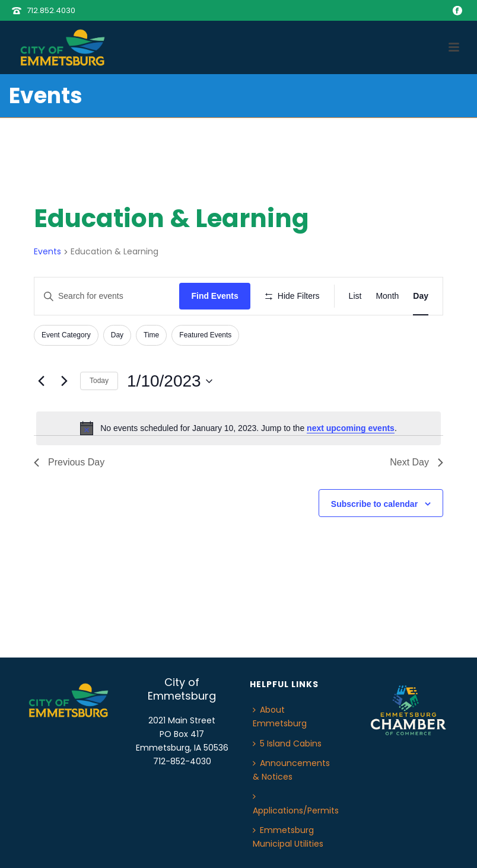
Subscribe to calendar (374, 504)
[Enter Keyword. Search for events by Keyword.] (107, 296)
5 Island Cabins (287, 743)
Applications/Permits (296, 804)
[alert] (238, 428)
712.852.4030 (51, 10)
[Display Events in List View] (355, 296)
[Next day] (64, 381)
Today (99, 381)
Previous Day (69, 462)
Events (47, 252)
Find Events (214, 296)
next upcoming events (351, 428)
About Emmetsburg (280, 717)
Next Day (416, 462)
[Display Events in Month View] (387, 296)
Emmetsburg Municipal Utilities (288, 837)
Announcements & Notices (291, 770)
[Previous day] (41, 381)
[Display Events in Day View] (421, 296)
